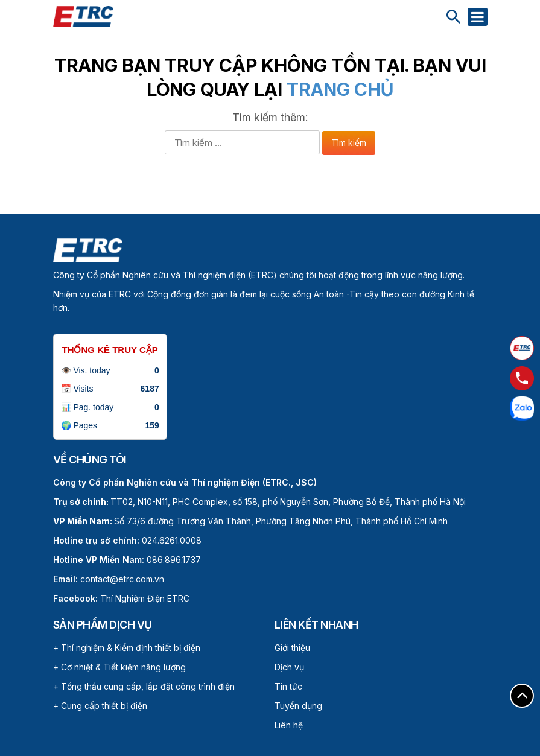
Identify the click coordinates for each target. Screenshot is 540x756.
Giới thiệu (292, 648)
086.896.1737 (174, 560)
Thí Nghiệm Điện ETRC (121, 598)
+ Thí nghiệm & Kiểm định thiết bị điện (127, 648)
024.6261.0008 (172, 540)
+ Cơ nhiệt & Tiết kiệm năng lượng (119, 667)
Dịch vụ (289, 667)
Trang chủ (340, 89)
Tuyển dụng (298, 706)
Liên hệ (289, 725)
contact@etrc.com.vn (122, 579)
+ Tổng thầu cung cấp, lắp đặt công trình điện (144, 686)
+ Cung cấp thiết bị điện (100, 706)
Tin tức (288, 686)
